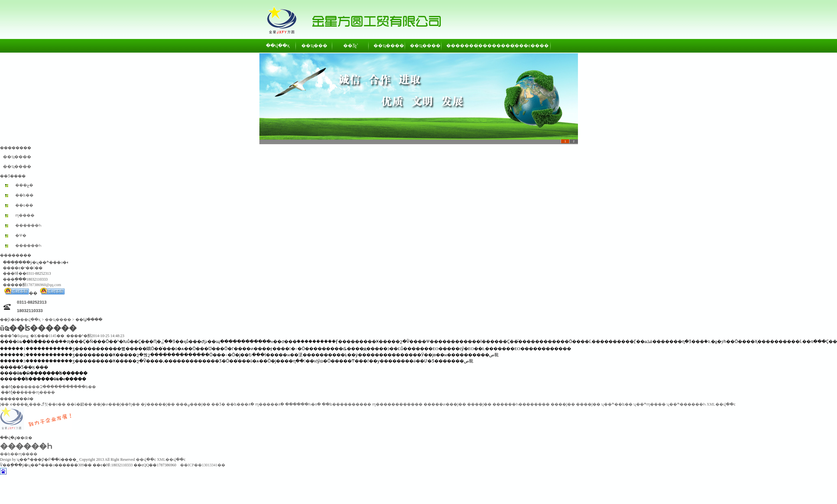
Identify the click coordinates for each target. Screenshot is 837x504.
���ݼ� (24, 185)
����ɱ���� (38, 392)
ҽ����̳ (19, 404)
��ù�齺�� (79, 404)
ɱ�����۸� (270, 404)
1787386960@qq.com (44, 285)
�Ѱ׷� (21, 235)
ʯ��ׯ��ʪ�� (617, 404)
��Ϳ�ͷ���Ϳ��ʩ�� (116, 404)
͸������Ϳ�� (4, 404)
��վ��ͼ (146, 460)
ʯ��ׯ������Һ (686, 404)
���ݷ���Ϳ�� (193, 404)
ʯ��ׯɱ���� (650, 404)
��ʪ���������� (347, 404)
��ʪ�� (24, 195)
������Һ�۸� (303, 404)
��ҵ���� (387, 46)
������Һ (28, 225)
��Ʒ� (218, 404)
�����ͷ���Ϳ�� (445, 404)
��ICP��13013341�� (203, 465)
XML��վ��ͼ (721, 404)
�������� (460, 46)
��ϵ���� (533, 46)
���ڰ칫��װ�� (47, 404)
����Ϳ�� (479, 404)
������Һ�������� (521, 404)
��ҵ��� (314, 46)
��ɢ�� (24, 205)
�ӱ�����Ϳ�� (158, 404)
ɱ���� (25, 215)
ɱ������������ (397, 404)
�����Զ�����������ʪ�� (58, 387)
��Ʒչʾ (351, 46)
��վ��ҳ (278, 46)
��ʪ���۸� (240, 404)
